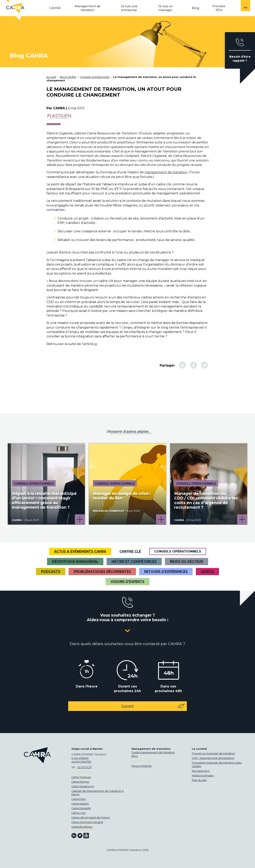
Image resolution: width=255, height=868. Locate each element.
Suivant (153, 706)
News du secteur (187, 561)
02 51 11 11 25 (84, 767)
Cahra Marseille (81, 808)
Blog (135, 756)
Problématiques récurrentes (102, 571)
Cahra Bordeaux (82, 827)
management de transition (166, 172)
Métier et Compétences (134, 561)
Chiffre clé (130, 551)
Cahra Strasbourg (83, 786)
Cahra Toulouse (81, 777)
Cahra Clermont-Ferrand (87, 822)
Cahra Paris (79, 799)
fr (245, 8)
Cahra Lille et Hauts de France (91, 817)
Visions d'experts (127, 582)
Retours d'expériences (166, 571)
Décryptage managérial (75, 561)
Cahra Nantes (80, 804)
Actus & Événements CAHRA (80, 551)
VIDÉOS (207, 571)
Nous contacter (142, 766)
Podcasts (51, 571)
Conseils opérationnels (178, 551)
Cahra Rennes (80, 782)
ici (96, 344)
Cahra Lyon (79, 813)
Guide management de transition (153, 752)
